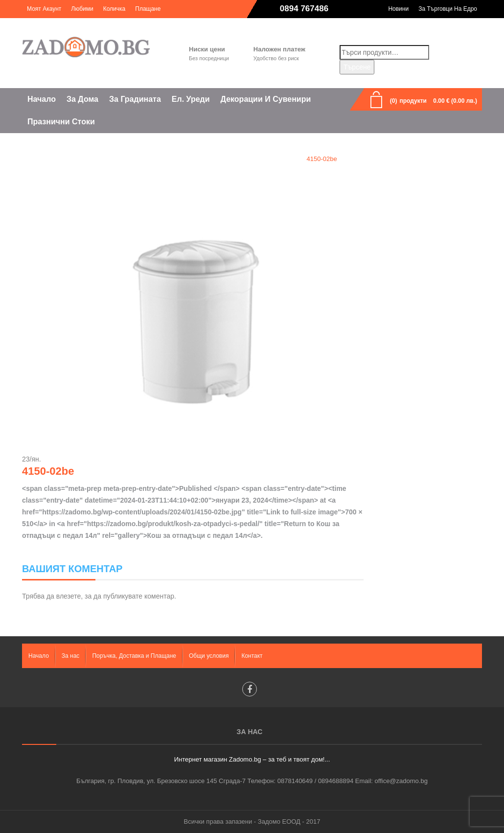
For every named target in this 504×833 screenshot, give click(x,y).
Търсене (357, 67)
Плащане (148, 9)
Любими (82, 9)
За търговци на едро (448, 9)
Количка (115, 9)
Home (175, 159)
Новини (398, 9)
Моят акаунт (44, 9)
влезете (69, 596)
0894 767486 (304, 9)
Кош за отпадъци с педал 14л (245, 159)
